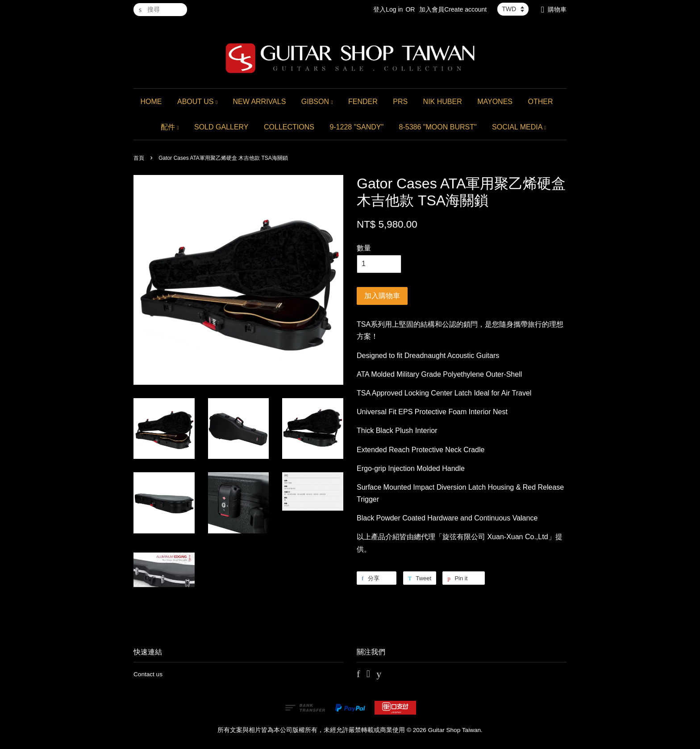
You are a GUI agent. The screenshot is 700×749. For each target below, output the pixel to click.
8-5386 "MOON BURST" (438, 127)
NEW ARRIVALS (259, 102)
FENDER (363, 102)
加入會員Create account (453, 9)
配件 (170, 127)
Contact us (148, 674)
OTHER (540, 102)
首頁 (139, 158)
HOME (151, 102)
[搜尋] (160, 10)
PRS (400, 102)
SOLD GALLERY (221, 127)
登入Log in (388, 9)
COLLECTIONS (289, 127)
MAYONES (495, 102)
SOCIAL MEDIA (519, 127)
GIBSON (317, 102)
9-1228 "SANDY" (356, 127)
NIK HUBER (443, 102)
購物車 (557, 9)
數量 (364, 248)
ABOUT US (197, 102)
